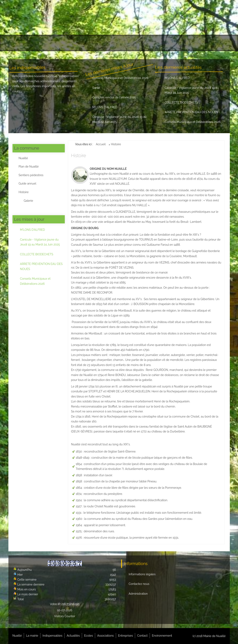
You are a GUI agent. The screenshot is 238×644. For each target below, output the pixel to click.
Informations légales (142, 574)
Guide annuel (27, 184)
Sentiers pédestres (31, 175)
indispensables (69, 76)
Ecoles (114, 43)
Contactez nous (139, 584)
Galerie (28, 201)
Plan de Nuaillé (29, 167)
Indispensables (68, 43)
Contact (186, 43)
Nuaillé (21, 43)
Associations (137, 43)
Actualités (95, 43)
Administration (138, 594)
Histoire (24, 192)
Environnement (211, 43)
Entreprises (163, 43)
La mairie (41, 43)
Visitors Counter (65, 616)
